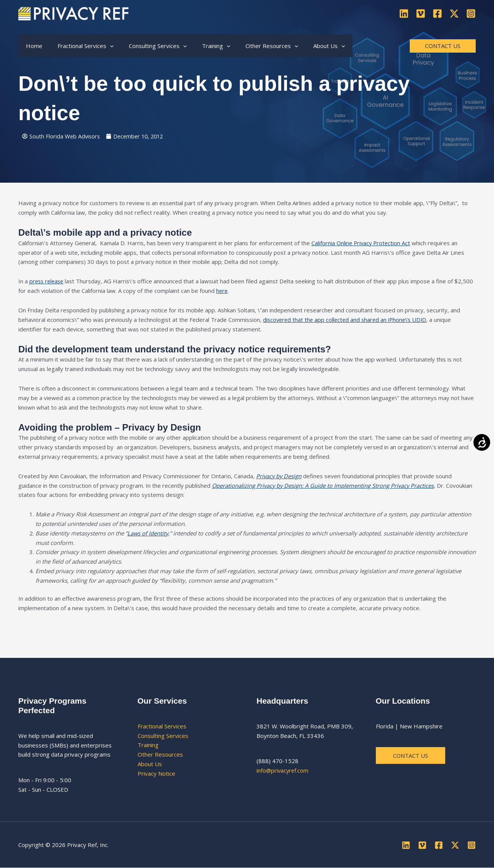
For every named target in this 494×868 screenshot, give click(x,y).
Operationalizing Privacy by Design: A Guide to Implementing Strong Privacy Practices (324, 485)
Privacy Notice (156, 773)
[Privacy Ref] (73, 13)
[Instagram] (471, 14)
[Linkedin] (404, 14)
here (222, 291)
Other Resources (160, 755)
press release (48, 281)
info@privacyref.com (283, 771)
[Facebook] (437, 14)
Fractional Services (162, 726)
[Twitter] (454, 14)
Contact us (411, 755)
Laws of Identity (148, 533)
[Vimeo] (421, 14)
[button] (104, 46)
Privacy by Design (279, 476)
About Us (150, 764)
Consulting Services (163, 736)
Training (148, 745)
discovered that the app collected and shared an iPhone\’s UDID (347, 320)
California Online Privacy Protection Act (362, 243)
